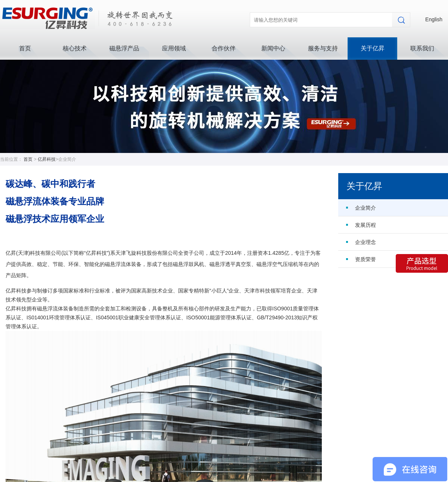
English (434, 19)
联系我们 (422, 48)
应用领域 (174, 48)
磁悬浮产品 (124, 48)
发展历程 (365, 225)
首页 (25, 48)
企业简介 (365, 208)
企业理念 (365, 242)
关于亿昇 (373, 48)
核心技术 (75, 48)
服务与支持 (323, 48)
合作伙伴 (224, 48)
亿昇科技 (47, 159)
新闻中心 (273, 48)
